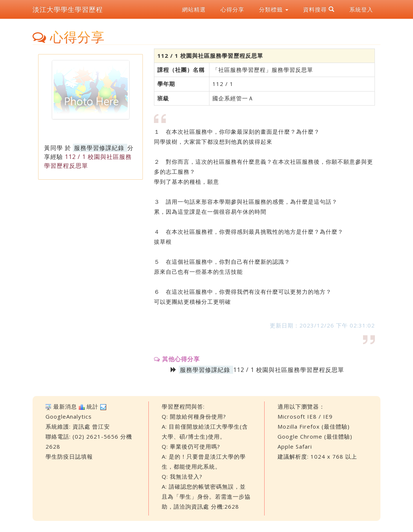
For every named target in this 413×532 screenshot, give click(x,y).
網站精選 (194, 9)
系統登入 (361, 9)
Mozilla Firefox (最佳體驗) (314, 426)
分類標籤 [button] (274, 9)
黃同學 (53, 148)
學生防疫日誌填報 (69, 456)
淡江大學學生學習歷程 (68, 9)
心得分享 (232, 9)
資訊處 (81, 426)
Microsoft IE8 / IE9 (305, 416)
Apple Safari (295, 446)
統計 (93, 406)
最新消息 (65, 406)
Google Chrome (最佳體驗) (315, 436)
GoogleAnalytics (69, 416)
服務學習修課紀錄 (99, 148)
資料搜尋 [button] (319, 9)
